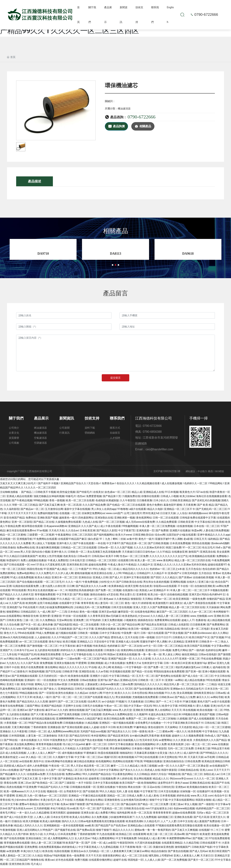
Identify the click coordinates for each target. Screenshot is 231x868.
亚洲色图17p (14, 609)
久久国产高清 (17, 605)
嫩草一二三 (117, 767)
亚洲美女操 (87, 814)
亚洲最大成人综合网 (127, 643)
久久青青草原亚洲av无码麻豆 (104, 618)
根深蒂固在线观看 (32, 528)
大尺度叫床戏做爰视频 (147, 844)
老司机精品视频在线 (43, 720)
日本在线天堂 (77, 562)
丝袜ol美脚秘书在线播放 (59, 763)
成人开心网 (104, 669)
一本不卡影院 (84, 784)
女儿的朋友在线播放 (18, 716)
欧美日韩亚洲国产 (219, 853)
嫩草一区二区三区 (96, 746)
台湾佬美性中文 (73, 793)
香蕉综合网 (10, 784)
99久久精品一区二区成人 (107, 571)
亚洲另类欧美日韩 (77, 566)
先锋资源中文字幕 (152, 665)
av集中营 (132, 541)
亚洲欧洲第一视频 (124, 519)
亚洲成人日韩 (100, 579)
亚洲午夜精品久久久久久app (213, 536)
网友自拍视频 (156, 695)
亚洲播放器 (54, 729)
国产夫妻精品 (66, 780)
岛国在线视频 (62, 853)
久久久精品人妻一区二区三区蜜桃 (170, 618)
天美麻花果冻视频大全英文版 (151, 755)
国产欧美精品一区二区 (45, 784)
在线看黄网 (139, 836)
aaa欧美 (90, 827)
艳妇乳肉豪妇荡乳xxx (188, 669)
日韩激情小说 (112, 652)
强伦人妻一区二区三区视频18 (48, 844)
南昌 (210, 473)
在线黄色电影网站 (145, 613)
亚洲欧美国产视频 (48, 519)
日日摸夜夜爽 (198, 626)
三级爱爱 (32, 536)
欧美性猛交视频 (66, 494)
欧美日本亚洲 (183, 665)
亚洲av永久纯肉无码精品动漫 (17, 639)
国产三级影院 (67, 784)
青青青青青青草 (162, 814)
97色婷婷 (95, 622)
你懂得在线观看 (150, 498)
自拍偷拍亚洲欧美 (205, 588)
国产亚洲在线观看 (72, 729)
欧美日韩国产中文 (199, 639)
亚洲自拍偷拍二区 (36, 840)
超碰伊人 (177, 737)
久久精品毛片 (152, 823)
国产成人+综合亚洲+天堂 (18, 819)
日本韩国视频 (17, 737)
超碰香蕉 (94, 780)
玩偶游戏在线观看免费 (26, 588)
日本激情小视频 (141, 750)
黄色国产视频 (207, 716)
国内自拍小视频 (41, 554)
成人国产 (189, 605)
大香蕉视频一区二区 (15, 725)
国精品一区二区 (116, 797)
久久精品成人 (132, 767)
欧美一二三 (155, 733)
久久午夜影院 (128, 502)
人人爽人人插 (41, 819)
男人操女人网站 (172, 656)
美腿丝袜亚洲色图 (163, 849)
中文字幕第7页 (127, 532)
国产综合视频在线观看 (30, 583)
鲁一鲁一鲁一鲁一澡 (150, 656)
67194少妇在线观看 (146, 759)
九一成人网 (44, 613)
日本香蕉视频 (168, 797)
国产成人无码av (198, 853)
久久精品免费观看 (166, 523)
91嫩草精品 (140, 729)
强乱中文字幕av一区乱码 (138, 708)
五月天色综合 (193, 571)
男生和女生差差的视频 (156, 583)
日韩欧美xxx (166, 699)
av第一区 (163, 767)
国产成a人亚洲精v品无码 (123, 682)
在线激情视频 (185, 528)
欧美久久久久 (123, 695)
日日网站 (150, 703)
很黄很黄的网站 (111, 857)
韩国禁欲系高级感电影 (81, 592)
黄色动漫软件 (156, 729)
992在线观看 (19, 592)
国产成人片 (116, 579)
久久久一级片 (73, 583)
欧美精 (220, 523)
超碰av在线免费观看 (184, 814)
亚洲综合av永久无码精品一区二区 (90, 853)
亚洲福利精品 (66, 690)
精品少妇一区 (201, 729)
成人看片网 (159, 840)
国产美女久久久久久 (132, 772)
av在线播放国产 (219, 767)
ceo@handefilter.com (159, 451)
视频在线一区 (55, 793)
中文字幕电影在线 (81, 656)
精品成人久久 (161, 780)
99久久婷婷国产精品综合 (97, 776)
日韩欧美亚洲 (186, 523)
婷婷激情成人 (69, 849)
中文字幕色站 (210, 733)
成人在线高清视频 (16, 755)
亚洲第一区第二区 (189, 660)
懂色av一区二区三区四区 (53, 797)
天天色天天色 (57, 532)
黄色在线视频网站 (145, 746)
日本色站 (73, 613)
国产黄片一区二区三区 (201, 861)
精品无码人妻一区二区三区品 (181, 686)
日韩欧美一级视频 (88, 635)
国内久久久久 (69, 823)
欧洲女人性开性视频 (50, 558)
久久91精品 (164, 554)
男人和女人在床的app (104, 511)
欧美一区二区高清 (71, 506)
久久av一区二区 (93, 600)
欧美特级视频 (126, 759)
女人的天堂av (82, 840)
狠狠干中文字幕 (158, 802)
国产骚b (11, 780)
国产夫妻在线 (36, 712)
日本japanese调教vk (55, 528)
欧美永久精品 (43, 579)
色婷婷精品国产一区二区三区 (213, 810)
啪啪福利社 (126, 755)
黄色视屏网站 (144, 519)
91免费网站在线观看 (45, 541)
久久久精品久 (170, 579)
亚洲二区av (24, 784)
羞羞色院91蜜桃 (173, 506)
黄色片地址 (55, 643)
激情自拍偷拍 (98, 596)
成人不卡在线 (64, 802)
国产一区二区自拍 (132, 648)
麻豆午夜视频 (84, 648)
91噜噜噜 (123, 511)
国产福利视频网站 (104, 536)
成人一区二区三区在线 (135, 857)
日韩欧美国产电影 (202, 849)
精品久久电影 (155, 511)
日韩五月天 (200, 541)
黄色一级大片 (132, 605)
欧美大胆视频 (31, 823)
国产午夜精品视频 (22, 502)
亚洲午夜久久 (64, 545)
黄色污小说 (36, 836)
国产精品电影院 (63, 626)
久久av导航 (102, 673)
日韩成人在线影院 (178, 626)
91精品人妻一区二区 (34, 750)
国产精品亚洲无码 (118, 737)
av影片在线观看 (221, 703)
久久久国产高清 (30, 665)
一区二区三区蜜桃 (220, 729)
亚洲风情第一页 (145, 532)
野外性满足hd (151, 515)
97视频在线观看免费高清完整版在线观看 (179, 827)
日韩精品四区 (28, 613)
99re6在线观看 (26, 635)
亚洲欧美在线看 (183, 819)
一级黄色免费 (198, 600)
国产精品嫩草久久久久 (13, 776)
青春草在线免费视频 (12, 708)
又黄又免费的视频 (112, 622)
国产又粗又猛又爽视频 (98, 712)
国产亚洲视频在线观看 (24, 677)
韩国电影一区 (136, 861)
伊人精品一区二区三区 (39, 759)
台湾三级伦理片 (133, 515)
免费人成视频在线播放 (33, 562)
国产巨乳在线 (53, 673)
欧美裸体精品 (116, 588)
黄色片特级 (27, 686)
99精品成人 (129, 575)
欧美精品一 (118, 669)
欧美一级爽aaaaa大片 (16, 793)
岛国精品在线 (172, 631)
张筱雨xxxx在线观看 (165, 588)
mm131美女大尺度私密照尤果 (48, 566)
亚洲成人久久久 (163, 566)
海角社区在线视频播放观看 (212, 498)
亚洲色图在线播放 (105, 631)
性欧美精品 (100, 648)
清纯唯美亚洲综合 (204, 695)
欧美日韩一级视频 (139, 631)
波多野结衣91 (166, 784)
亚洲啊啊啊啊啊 (65, 720)
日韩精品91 (143, 575)
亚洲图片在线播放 (180, 532)
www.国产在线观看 (28, 631)
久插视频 (182, 720)
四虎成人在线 (152, 772)
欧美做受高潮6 (134, 823)
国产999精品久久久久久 (214, 755)
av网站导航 (217, 699)
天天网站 (147, 600)
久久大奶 (62, 712)
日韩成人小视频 (169, 498)
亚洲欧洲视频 (95, 665)
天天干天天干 (221, 772)
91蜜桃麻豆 (90, 755)
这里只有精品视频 (48, 605)
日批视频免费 (108, 780)
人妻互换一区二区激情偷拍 (41, 737)
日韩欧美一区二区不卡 (151, 682)
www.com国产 (114, 515)
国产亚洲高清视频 (69, 716)
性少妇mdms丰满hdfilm (25, 802)
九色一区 (32, 797)
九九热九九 (13, 665)
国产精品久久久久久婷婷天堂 (17, 596)
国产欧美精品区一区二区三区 (103, 806)
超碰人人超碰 (91, 729)
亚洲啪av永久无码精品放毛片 (187, 690)
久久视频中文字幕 (63, 759)
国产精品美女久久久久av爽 (91, 588)
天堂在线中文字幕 (104, 643)
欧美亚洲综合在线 (102, 575)
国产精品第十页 (112, 498)
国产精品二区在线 (44, 523)
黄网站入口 (41, 686)
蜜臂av (212, 665)
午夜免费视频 (90, 583)
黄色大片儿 (10, 635)
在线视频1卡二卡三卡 (211, 832)
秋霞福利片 (13, 562)
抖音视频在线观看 (120, 673)
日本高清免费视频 (180, 545)
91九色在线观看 (106, 836)
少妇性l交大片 (107, 583)
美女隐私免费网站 (24, 746)
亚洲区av (22, 712)
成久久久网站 (220, 635)
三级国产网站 (32, 708)
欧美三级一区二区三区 (160, 836)
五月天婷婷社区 (48, 677)
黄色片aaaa (182, 784)
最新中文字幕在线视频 (77, 511)
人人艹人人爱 (168, 823)
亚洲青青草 (192, 643)
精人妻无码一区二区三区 (109, 605)
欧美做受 (205, 836)
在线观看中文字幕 (69, 605)
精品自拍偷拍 (159, 853)
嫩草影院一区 (126, 613)
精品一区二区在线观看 (86, 626)
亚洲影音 (56, 618)
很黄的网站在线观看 (132, 652)
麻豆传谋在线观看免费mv (21, 532)
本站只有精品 (58, 810)
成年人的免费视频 (37, 767)
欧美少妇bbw (187, 498)
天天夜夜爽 (190, 506)
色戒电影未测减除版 (107, 502)
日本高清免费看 (67, 836)
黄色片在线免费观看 (32, 669)
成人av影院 (109, 844)
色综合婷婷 (209, 571)
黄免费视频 (46, 665)
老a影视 (188, 541)
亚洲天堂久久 (218, 819)
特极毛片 (71, 498)
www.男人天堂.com (202, 797)
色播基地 (201, 622)
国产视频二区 (200, 840)
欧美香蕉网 (195, 733)
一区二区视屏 (46, 536)
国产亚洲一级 (193, 673)
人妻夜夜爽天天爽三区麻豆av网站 (130, 853)
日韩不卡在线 (12, 669)
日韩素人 (206, 669)
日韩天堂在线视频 (122, 609)
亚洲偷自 (5, 733)
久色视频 (79, 802)
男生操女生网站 (94, 802)
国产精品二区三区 (73, 772)
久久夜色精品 (122, 600)
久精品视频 (91, 725)
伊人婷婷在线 (125, 780)
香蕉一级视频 (57, 502)
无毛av (66, 656)
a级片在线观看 (138, 511)
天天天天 (176, 712)
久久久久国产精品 (99, 639)
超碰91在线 (120, 861)
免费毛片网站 (180, 652)
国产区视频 (217, 639)
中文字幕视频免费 (126, 840)
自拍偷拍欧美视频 (203, 579)
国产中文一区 (28, 626)
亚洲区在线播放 (106, 789)
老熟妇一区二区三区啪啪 (162, 720)
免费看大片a (133, 665)
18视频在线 (174, 776)
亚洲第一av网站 (174, 682)
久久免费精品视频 (45, 600)
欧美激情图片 (160, 605)
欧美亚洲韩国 (181, 600)
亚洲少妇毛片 (218, 708)
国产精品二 (28, 494)
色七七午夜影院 (9, 695)
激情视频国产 (183, 849)
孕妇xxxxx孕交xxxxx (181, 780)
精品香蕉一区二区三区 (97, 767)
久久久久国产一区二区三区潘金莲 (189, 767)
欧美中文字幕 (170, 708)
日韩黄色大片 (180, 639)
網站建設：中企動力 (196, 473)
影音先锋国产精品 (14, 519)
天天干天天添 (93, 857)
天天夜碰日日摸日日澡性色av (139, 554)
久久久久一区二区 (204, 780)
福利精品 (213, 541)
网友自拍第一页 (137, 789)
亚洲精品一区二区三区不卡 (179, 511)
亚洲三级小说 (206, 583)
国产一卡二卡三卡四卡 (169, 703)
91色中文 (108, 695)
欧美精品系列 (161, 690)
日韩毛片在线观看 (85, 690)
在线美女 (98, 494)
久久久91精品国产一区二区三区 (70, 639)
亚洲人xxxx (206, 772)
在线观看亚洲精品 (172, 844)
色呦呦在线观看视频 (12, 682)
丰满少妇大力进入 (31, 853)
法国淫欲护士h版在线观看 (181, 536)
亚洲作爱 (45, 618)
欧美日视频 (69, 643)
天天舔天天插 (195, 759)
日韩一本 (169, 665)
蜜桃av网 (167, 733)
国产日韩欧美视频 (158, 545)
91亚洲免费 (30, 789)
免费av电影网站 (26, 575)
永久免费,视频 (99, 819)
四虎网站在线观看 (123, 763)
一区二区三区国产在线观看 (87, 699)
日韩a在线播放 (88, 682)
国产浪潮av (185, 579)
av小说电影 (108, 703)
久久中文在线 (38, 793)
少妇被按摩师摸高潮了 (122, 819)
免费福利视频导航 (48, 515)
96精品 (45, 660)
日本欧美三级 (202, 750)
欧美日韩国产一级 (130, 784)
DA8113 (116, 255)
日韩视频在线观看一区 (83, 789)
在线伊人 (192, 583)
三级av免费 (73, 660)
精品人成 (137, 494)
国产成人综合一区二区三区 (198, 677)
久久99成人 (50, 836)
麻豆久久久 (203, 699)
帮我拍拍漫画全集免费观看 (169, 673)
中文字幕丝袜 (67, 648)
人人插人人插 (152, 861)
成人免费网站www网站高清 (63, 733)
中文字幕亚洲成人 (89, 849)
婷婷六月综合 (158, 776)
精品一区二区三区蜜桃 (13, 536)
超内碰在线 (219, 669)
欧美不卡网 (112, 558)
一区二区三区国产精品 (94, 660)
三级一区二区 (31, 622)
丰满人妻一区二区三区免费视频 (157, 528)
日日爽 (71, 588)
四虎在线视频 (14, 789)
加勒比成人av (211, 776)
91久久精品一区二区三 (70, 600)
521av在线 (202, 494)
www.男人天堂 (22, 554)
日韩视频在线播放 (73, 725)
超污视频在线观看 (66, 635)
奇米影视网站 (99, 737)
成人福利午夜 (191, 755)
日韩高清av (98, 558)
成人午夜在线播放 (115, 665)
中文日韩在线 (222, 677)
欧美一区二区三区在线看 (80, 502)
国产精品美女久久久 (119, 733)
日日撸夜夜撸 (144, 502)
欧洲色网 (31, 605)
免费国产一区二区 (136, 720)
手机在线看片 (30, 609)
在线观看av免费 (36, 776)
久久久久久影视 (142, 660)
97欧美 (138, 763)
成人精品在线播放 (195, 682)
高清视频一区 (8, 541)
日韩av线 (221, 695)
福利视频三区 (165, 819)
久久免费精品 (48, 622)
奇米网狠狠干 (221, 613)
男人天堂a (77, 767)
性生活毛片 (209, 549)
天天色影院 (185, 729)
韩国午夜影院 (169, 772)
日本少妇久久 (161, 502)
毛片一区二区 (88, 810)
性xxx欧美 (73, 810)
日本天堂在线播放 (169, 793)
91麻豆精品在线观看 (94, 797)
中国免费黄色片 (59, 742)
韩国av (111, 656)
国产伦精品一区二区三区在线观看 (126, 506)
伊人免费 (161, 746)
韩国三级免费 (174, 549)
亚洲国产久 (6, 652)
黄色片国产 (204, 703)
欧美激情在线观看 (78, 677)
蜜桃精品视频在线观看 (90, 652)
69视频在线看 (190, 716)
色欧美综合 (70, 558)
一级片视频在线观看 (122, 725)
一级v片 (62, 677)
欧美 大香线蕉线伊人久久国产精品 (207, 742)
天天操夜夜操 (136, 703)
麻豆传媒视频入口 (128, 742)
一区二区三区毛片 (54, 583)
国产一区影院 (47, 695)
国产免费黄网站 (216, 626)
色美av (64, 806)
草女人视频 (191, 806)
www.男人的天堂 (122, 712)
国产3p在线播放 (143, 690)
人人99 (117, 575)
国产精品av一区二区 (32, 511)
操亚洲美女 (176, 605)
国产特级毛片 (84, 494)
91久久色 (170, 695)
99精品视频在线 (28, 695)
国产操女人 (50, 690)
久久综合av (72, 532)
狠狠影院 (136, 600)
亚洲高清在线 (208, 554)
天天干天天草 (24, 699)
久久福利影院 (12, 511)
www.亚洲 (6, 588)
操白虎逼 (93, 541)
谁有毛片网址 (8, 814)
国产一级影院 (206, 806)
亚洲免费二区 (81, 622)
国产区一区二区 (62, 699)
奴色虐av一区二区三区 (118, 494)
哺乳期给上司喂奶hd (160, 857)
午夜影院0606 (125, 844)
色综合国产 (221, 583)
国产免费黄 (162, 532)
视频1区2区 (111, 759)
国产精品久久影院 (107, 532)
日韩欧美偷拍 (8, 549)
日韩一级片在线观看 (152, 635)
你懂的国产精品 (216, 600)
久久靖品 (37, 857)
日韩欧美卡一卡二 (210, 643)
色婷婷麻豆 (114, 648)
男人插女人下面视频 (44, 545)
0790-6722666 (204, 14)
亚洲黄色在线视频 (127, 656)
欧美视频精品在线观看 (202, 558)
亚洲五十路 (13, 686)
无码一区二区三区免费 (181, 750)
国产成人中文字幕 (83, 631)
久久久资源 (179, 742)
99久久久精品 (107, 793)
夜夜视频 (165, 737)
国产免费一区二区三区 (161, 669)
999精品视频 (41, 502)
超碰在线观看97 (217, 566)
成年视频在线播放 (72, 755)
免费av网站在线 (26, 549)
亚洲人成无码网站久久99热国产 (35, 832)
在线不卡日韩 (108, 729)
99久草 (182, 759)
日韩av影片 (84, 558)
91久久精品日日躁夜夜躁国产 (21, 558)
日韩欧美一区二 (77, 554)
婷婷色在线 (183, 797)
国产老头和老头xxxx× (20, 810)
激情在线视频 (77, 712)
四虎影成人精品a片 (15, 767)
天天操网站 (171, 729)
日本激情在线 (76, 686)
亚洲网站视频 (178, 583)
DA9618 (188, 255)
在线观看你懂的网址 (100, 861)
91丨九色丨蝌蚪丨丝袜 (113, 541)
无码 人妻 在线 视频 (128, 793)
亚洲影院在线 (87, 673)
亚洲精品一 (75, 797)
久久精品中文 (145, 566)
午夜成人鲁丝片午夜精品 (122, 566)
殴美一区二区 (144, 849)
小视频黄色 (130, 622)
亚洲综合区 (152, 652)
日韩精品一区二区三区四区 (101, 562)
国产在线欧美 (91, 793)
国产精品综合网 (131, 626)
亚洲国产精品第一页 (120, 660)
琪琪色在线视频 (201, 545)
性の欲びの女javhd (74, 746)
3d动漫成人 (144, 840)
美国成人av (146, 592)
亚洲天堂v (195, 596)
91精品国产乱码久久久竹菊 (53, 789)
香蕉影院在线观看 (205, 605)
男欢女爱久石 (127, 596)
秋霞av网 (197, 532)
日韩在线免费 (193, 763)
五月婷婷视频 (41, 810)
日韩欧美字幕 (70, 673)
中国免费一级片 (130, 635)
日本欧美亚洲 (87, 532)
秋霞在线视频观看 (108, 755)
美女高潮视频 (185, 695)
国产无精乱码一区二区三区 (212, 511)
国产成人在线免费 (10, 750)
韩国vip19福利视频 (55, 857)
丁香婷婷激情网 (86, 836)
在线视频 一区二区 (70, 515)
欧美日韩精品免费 (114, 720)
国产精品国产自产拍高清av (111, 827)
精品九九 (109, 699)
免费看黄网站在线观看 (167, 622)
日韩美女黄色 (14, 622)
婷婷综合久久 (68, 652)
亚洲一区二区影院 (22, 523)
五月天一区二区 (145, 677)
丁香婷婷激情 (39, 729)
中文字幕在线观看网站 (181, 802)
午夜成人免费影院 (58, 562)
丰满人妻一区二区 (180, 592)
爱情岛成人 (117, 639)
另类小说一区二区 (110, 626)
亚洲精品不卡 (161, 592)
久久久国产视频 (123, 549)
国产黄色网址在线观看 (168, 677)
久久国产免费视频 (158, 609)
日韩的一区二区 (37, 733)
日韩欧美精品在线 (188, 772)
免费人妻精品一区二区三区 (15, 857)
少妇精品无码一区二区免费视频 (92, 609)
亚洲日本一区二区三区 (64, 579)
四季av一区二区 (163, 600)
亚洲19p (102, 682)
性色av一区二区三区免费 (134, 558)
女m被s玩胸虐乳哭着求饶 (144, 737)
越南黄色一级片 (68, 519)
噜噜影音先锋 (31, 618)
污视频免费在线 (131, 498)
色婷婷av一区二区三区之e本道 (167, 571)
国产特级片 (192, 836)
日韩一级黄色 (139, 733)
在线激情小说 (130, 592)
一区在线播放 (49, 682)
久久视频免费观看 (194, 737)
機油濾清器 (124, 109)
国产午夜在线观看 (84, 545)
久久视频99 (140, 716)
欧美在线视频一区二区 (210, 712)
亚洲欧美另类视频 (143, 712)
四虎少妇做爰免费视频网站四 (56, 609)
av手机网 (210, 759)
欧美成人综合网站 (80, 819)
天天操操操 (213, 609)
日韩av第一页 (105, 549)
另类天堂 (63, 737)
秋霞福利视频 (37, 673)
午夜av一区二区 (113, 708)
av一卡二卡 (61, 592)
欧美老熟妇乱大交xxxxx (136, 618)
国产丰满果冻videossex (198, 635)
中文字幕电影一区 (136, 669)
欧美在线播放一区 (214, 827)
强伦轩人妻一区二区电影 (195, 631)
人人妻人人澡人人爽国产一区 (44, 755)
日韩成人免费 (134, 797)
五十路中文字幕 (48, 780)
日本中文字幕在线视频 (105, 784)
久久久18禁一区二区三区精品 (21, 506)
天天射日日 (207, 857)
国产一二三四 (59, 613)
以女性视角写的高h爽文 (135, 802)
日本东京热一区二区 (216, 690)
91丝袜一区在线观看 (75, 618)
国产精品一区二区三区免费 (153, 806)
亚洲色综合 (85, 579)
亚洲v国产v (174, 575)
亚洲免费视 (31, 849)
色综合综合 (38, 772)
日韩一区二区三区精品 (170, 648)
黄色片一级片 (146, 541)
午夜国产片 (85, 571)
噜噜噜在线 (37, 861)
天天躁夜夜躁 (64, 631)
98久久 (157, 708)
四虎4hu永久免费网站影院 (118, 716)
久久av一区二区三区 (200, 613)
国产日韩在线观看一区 (17, 566)
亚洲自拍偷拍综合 (174, 763)
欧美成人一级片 (42, 699)
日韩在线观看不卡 (210, 844)
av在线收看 (26, 763)
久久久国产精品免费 (94, 506)
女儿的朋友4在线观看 (47, 652)
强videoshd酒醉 (220, 545)
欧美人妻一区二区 (145, 562)
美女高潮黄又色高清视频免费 (104, 554)
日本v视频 (165, 652)
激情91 (53, 703)
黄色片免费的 (154, 506)
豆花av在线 (154, 789)
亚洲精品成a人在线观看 (141, 827)
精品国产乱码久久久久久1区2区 (114, 690)
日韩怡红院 (168, 789)
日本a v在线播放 (21, 720)
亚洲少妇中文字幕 (49, 806)
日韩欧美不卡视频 (46, 494)
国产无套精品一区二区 (109, 810)
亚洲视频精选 (51, 827)
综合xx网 (160, 536)
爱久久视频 (203, 708)
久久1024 (43, 742)
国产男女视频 (81, 596)
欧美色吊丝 (81, 780)
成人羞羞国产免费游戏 (207, 823)
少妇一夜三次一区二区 (197, 746)
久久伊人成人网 (64, 575)
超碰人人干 (188, 622)
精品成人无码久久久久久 (28, 827)
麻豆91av (51, 712)
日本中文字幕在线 (110, 635)
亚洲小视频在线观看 (214, 673)
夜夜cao (50, 861)
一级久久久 (181, 733)
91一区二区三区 (192, 549)
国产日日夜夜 (101, 750)
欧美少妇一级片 (157, 596)
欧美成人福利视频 (50, 823)
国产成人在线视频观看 (201, 720)
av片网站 (9, 660)
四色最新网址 (86, 519)
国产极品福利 (129, 806)
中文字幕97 (113, 545)
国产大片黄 (37, 716)
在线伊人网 (95, 695)
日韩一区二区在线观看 (166, 519)
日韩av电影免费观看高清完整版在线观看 (101, 823)
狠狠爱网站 (13, 613)
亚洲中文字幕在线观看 (136, 579)
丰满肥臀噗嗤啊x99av (179, 840)
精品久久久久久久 (123, 832)
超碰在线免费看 (98, 566)
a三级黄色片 (21, 673)
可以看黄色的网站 (122, 776)
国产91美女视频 (174, 635)
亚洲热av (181, 789)
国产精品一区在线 (142, 673)
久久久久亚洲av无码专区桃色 (190, 566)
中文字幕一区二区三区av (89, 759)
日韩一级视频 (147, 639)
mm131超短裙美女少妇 (159, 810)
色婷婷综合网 (213, 652)
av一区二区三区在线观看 (33, 643)
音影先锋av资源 (58, 686)
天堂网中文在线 (72, 708)
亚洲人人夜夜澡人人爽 (186, 857)
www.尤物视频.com (201, 618)
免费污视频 (81, 861)
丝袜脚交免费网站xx (93, 515)
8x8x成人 (210, 737)
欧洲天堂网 (132, 588)
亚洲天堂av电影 (108, 613)
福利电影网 (123, 814)
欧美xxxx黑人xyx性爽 (28, 660)
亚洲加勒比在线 (104, 519)
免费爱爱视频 (94, 498)
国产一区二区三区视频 (112, 523)
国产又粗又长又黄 (27, 780)
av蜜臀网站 (165, 742)
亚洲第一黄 (13, 600)
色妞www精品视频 (184, 810)
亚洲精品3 (74, 528)
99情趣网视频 (130, 528)
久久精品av (81, 695)
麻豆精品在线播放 (84, 763)
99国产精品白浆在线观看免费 (45, 725)
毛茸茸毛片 (91, 772)
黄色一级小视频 (89, 613)
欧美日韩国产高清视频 (197, 648)
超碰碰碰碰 (73, 814)
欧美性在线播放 (64, 695)
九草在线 (12, 656)
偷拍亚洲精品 (190, 656)
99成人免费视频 (45, 635)
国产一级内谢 (196, 652)
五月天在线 (131, 639)
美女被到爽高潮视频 (48, 549)
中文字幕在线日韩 (205, 523)
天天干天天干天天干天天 (22, 515)
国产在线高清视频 (14, 840)
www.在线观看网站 (11, 618)
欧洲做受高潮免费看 (49, 656)
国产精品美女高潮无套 (154, 626)
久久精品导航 (191, 844)
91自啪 (93, 669)
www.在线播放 (220, 746)
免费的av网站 (73, 776)
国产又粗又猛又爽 (49, 506)
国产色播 (25, 772)
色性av (81, 498)
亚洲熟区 (104, 725)
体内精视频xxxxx (198, 515)
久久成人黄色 (151, 797)
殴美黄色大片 (187, 494)
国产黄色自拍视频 (178, 853)
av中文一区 (150, 648)
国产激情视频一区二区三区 (43, 648)
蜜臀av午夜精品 (28, 806)
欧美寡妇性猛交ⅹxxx (12, 759)
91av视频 (42, 532)
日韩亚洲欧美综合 (143, 536)
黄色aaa (108, 600)
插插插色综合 (145, 622)
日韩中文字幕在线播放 (120, 746)
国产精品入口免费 (185, 699)
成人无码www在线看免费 (140, 523)
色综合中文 (221, 797)
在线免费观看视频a (50, 849)
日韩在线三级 (212, 725)
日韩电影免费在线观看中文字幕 (198, 519)
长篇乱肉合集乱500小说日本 (165, 716)
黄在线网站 (51, 669)
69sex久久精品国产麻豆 (89, 720)
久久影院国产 (84, 750)
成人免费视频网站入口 (60, 840)
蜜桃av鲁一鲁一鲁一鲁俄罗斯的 (153, 832)
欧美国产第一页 (75, 844)
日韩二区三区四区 (82, 536)
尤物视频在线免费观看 (145, 699)
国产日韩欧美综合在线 (129, 583)
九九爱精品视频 (109, 849)
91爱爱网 (81, 665)
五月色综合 (205, 575)
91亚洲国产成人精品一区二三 (61, 571)
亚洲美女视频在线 (64, 665)
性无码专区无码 (149, 742)
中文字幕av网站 (220, 648)
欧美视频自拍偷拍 (197, 789)
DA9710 (43, 255)
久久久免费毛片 (45, 575)
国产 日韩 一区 (93, 844)
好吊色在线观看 (65, 861)
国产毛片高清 (201, 819)
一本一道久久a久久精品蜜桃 (33, 814)
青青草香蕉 (87, 605)
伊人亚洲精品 (176, 643)
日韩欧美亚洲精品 (180, 502)
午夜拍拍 (121, 789)
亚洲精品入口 (85, 643)
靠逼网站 (122, 631)
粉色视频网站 (104, 763)
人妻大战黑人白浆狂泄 (53, 588)
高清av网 (179, 836)
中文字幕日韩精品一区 (122, 677)
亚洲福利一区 (32, 682)
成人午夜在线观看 (111, 528)
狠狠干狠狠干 (104, 832)
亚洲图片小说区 (99, 677)
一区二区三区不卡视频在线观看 (210, 592)
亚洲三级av (177, 806)
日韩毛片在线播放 (93, 708)
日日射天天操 (168, 515)
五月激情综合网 (54, 511)
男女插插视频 (123, 699)
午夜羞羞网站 (63, 536)
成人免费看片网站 (105, 814)
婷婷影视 (146, 605)
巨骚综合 (17, 823)
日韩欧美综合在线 (134, 810)
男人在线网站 (163, 712)
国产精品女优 (47, 631)
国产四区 (156, 579)
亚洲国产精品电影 (51, 708)
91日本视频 (172, 494)
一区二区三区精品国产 (17, 861)
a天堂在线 (112, 596)
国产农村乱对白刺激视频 (206, 502)
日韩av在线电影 (207, 656)
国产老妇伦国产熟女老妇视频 (86, 742)
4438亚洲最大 (187, 708)
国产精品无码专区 (80, 737)
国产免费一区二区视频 (108, 592)
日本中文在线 (185, 823)
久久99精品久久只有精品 (61, 750)
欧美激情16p (199, 665)
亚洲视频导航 (24, 541)
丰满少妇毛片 (48, 802)
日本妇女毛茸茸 (59, 819)
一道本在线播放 (27, 742)
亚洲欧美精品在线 (200, 784)
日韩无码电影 (190, 575)
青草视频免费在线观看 (17, 844)
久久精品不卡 (159, 575)
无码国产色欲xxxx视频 (93, 733)
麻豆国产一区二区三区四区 (172, 613)
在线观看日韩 (126, 562)
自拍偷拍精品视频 (177, 596)
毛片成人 (36, 866)
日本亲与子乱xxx (24, 652)
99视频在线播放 (153, 763)
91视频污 (121, 703)
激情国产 (194, 554)
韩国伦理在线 (35, 571)
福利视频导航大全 (32, 690)
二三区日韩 (157, 631)
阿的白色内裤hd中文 (213, 596)
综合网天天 (94, 703)
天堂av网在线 (64, 622)
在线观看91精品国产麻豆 (72, 541)
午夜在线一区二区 (59, 767)
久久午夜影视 (19, 733)
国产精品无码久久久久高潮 (32, 703)
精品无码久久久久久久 (136, 571)
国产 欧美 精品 (206, 506)
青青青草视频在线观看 (49, 746)
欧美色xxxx (51, 716)
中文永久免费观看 (68, 682)
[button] (113, 267)
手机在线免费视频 (211, 660)
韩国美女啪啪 (203, 802)
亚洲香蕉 (141, 596)
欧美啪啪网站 (149, 784)
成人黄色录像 (45, 626)
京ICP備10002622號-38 (167, 473)
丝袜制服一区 (188, 793)
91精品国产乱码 (27, 656)
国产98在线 (10, 742)
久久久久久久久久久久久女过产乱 (169, 558)
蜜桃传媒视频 (82, 575)
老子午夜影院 (159, 750)
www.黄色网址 (165, 562)
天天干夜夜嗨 (127, 849)
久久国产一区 (53, 772)
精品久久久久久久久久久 (73, 669)
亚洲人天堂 (140, 609)
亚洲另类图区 (58, 814)
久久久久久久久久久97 (165, 660)
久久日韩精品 (142, 776)
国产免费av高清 (86, 832)
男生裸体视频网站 (120, 750)
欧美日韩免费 (124, 729)
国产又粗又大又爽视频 (185, 832)
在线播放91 (203, 793)
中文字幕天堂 (64, 596)
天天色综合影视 (55, 776)
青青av (217, 575)
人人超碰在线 (42, 639)
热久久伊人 (176, 755)
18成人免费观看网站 (103, 840)
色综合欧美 (146, 588)
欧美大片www (124, 536)
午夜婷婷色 (110, 742)
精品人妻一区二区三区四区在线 (192, 562)
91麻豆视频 (190, 703)
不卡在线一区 (185, 588)
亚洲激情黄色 (112, 802)
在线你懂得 (27, 600)
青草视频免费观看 (45, 596)
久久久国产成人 (90, 528)
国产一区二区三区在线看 (72, 703)
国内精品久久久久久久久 (148, 686)
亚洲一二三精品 (207, 686)
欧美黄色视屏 (176, 746)
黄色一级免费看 (75, 857)
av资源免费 (13, 853)
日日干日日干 (163, 639)
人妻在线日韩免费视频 (216, 532)
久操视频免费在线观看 (68, 523)
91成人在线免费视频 (22, 579)
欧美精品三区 (124, 836)
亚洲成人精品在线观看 (19, 498)
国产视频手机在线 (65, 832)
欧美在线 (48, 853)
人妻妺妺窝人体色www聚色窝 (102, 686)
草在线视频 (189, 712)
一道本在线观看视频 (72, 827)
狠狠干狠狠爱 (77, 806)
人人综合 (182, 515)
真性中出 (39, 763)
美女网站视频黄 (143, 780)
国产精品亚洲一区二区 (134, 545)
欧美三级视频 (149, 767)
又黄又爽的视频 (21, 729)
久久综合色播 (12, 626)
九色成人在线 (90, 523)
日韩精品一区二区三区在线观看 (78, 549)
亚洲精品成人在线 (154, 494)
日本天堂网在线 (168, 759)
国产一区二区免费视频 (174, 861)
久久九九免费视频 (146, 819)
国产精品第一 (58, 660)
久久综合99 (99, 656)
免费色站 (31, 519)
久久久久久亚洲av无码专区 (149, 549)
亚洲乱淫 (21, 797)
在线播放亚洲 (179, 554)
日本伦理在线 (139, 695)
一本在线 (100, 545)
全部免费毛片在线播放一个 (151, 725)
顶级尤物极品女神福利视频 (49, 498)
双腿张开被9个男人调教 (169, 541)
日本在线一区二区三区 (207, 528)
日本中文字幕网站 (109, 772)
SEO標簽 (219, 473)
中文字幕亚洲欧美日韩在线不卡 (185, 725)
